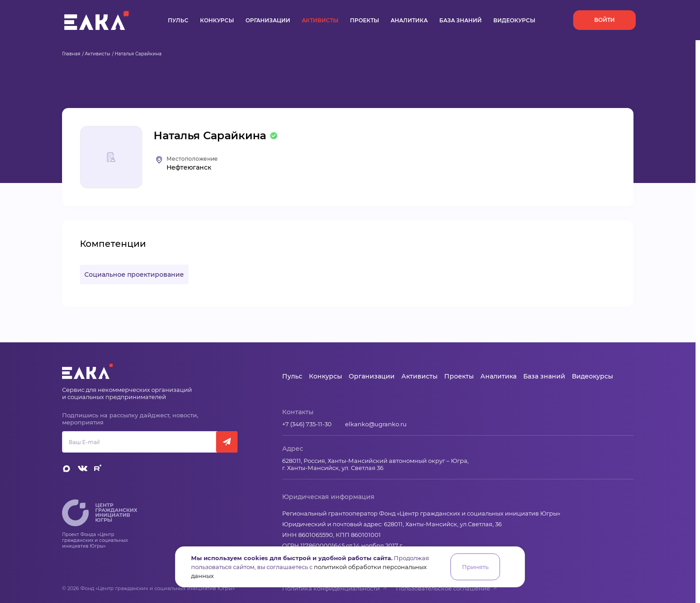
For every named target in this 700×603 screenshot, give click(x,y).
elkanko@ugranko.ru (376, 424)
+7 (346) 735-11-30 (307, 424)
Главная (71, 54)
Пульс (178, 20)
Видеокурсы (514, 20)
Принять (475, 567)
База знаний (460, 20)
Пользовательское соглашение (447, 588)
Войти (604, 20)
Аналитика (409, 20)
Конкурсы (217, 20)
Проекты (365, 20)
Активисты (320, 20)
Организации (268, 20)
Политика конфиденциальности (335, 588)
